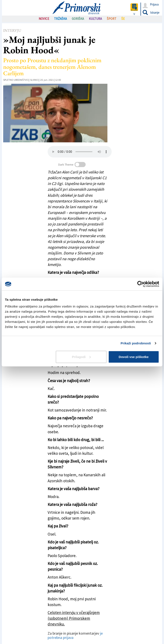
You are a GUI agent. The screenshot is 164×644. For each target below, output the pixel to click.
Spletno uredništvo (16, 80)
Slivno (34, 80)
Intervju (12, 30)
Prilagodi (81, 357)
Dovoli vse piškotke (134, 357)
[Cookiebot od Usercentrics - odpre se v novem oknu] (140, 284)
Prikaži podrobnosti (136, 343)
